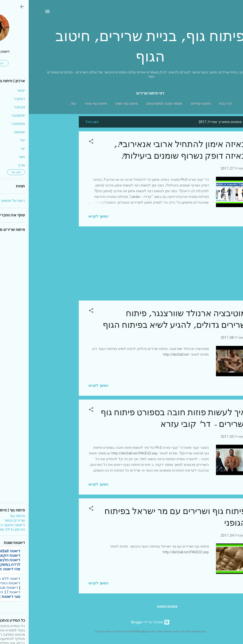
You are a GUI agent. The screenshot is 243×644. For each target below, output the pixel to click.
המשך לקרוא (70, 216)
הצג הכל (63, 122)
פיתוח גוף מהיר (67, 104)
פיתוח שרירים (172, 104)
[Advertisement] (31, 187)
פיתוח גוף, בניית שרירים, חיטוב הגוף (121, 47)
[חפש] (224, 13)
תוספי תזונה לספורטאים (136, 104)
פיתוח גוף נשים (98, 104)
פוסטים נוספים (139, 606)
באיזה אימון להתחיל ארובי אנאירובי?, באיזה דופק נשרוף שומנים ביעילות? (151, 150)
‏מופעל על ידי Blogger (122, 622)
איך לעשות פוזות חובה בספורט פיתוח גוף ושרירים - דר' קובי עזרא (145, 418)
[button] (62, 142)
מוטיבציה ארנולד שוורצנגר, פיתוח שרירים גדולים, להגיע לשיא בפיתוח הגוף (146, 319)
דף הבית (197, 104)
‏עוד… (43, 104)
